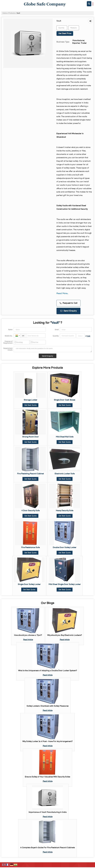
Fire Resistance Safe (30, 547)
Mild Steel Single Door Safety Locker (65, 584)
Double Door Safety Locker (65, 547)
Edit (88, 336)
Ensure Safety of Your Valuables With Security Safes (47, 777)
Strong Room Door (30, 437)
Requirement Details (8, 349)
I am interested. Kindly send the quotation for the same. (53, 349)
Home (5, 13)
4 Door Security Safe (30, 511)
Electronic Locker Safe (65, 474)
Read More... (62, 293)
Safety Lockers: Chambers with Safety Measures (48, 706)
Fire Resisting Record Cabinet (30, 474)
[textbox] (74, 28)
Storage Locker (30, 400)
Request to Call (69, 303)
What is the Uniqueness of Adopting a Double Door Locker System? (48, 671)
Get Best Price (65, 33)
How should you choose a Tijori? (28, 635)
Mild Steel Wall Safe (65, 437)
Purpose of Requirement (8, 342)
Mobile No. (9, 336)
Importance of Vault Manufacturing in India (48, 812)
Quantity (56, 336)
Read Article (28, 640)
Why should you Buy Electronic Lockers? (65, 635)
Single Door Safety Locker (29, 584)
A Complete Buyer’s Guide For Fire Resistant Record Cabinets (48, 848)
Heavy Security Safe (65, 511)
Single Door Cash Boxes (65, 400)
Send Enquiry (68, 311)
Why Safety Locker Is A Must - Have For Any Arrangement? (47, 741)
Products (12, 13)
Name (10, 330)
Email (57, 330)
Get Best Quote (30, 405)
